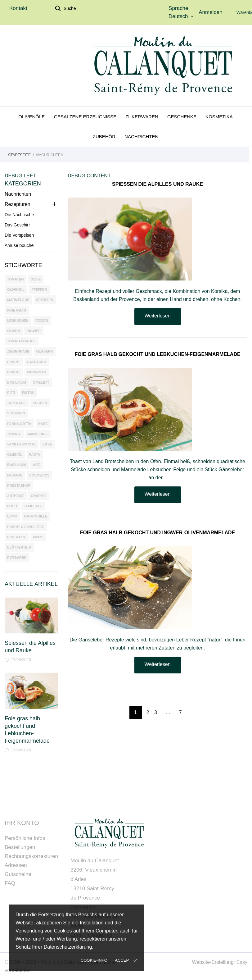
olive (36, 279)
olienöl (15, 454)
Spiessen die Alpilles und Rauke (157, 184)
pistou (28, 393)
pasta (35, 454)
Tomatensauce (21, 341)
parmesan (37, 372)
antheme (16, 496)
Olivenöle (31, 117)
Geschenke (182, 117)
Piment (14, 362)
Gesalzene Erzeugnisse (85, 117)
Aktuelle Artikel (31, 584)
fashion (15, 475)
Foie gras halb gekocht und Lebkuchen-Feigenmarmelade (157, 354)
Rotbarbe (17, 558)
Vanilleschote (21, 444)
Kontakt (18, 8)
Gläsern (45, 351)
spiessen (45, 300)
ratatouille (36, 516)
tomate (14, 434)
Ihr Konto (22, 823)
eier (11, 393)
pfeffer (39, 289)
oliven (13, 331)
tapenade (16, 403)
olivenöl (16, 289)
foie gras (17, 310)
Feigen (42, 321)
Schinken (16, 413)
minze (38, 537)
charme (38, 496)
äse (36, 465)
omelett (41, 382)
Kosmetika (219, 117)
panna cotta (19, 424)
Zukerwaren (142, 117)
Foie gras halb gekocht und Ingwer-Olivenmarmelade (158, 533)
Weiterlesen (157, 316)
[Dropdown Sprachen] (181, 16)
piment (14, 372)
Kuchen (40, 403)
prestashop (19, 485)
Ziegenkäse (18, 351)
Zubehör (104, 137)
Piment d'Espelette (26, 527)
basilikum (17, 465)
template (33, 506)
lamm (12, 516)
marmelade (18, 300)
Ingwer (34, 331)
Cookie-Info (94, 960)
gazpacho (37, 362)
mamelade (38, 434)
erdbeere (17, 537)
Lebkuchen (18, 321)
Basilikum (17, 382)
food (12, 506)
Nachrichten (141, 137)
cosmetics (39, 475)
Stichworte (23, 265)
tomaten (15, 279)
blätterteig (19, 547)
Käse (43, 424)
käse (47, 444)
